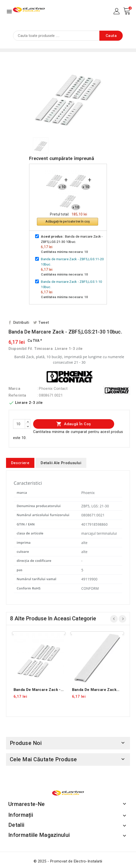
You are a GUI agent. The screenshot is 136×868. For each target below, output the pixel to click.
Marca (15, 389)
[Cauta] (68, 36)
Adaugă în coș (74, 424)
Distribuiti (21, 322)
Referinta (17, 395)
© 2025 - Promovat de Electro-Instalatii (68, 861)
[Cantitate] (19, 424)
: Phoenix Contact (52, 389)
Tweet (44, 322)
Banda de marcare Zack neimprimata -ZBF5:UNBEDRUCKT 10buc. (94, 690)
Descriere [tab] (20, 463)
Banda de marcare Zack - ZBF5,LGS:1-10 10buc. (37, 690)
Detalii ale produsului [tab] (61, 463)
